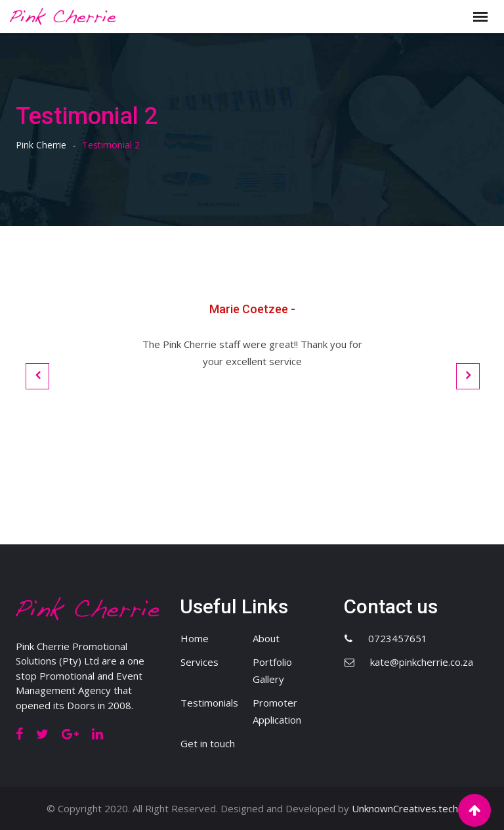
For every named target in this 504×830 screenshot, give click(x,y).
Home (195, 638)
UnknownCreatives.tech (405, 808)
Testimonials (209, 703)
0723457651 (398, 638)
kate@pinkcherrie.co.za (422, 662)
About (266, 638)
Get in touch (208, 743)
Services (199, 662)
